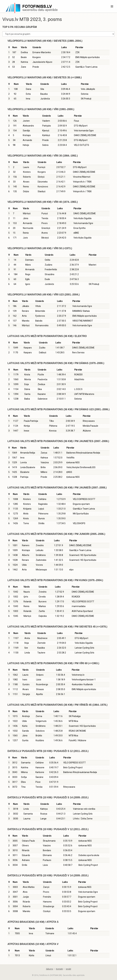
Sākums (50, 969)
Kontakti (59, 969)
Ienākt (68, 969)
